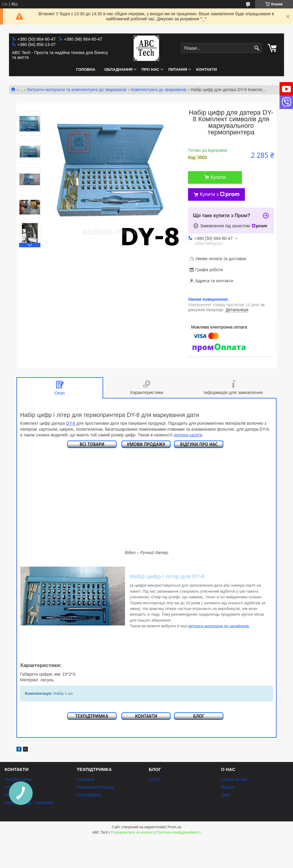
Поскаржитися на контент (132, 832)
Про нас (150, 69)
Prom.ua (174, 827)
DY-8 (71, 423)
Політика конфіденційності (179, 832)
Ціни (225, 795)
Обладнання (118, 69)
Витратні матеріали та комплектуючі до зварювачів (77, 90)
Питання (178, 69)
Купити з (220, 194)
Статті (155, 779)
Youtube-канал (18, 779)
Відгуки (228, 787)
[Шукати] (257, 48)
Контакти (207, 69)
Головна (86, 69)
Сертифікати (89, 795)
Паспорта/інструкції (95, 787)
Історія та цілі (234, 779)
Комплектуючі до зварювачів (158, 90)
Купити (218, 177)
